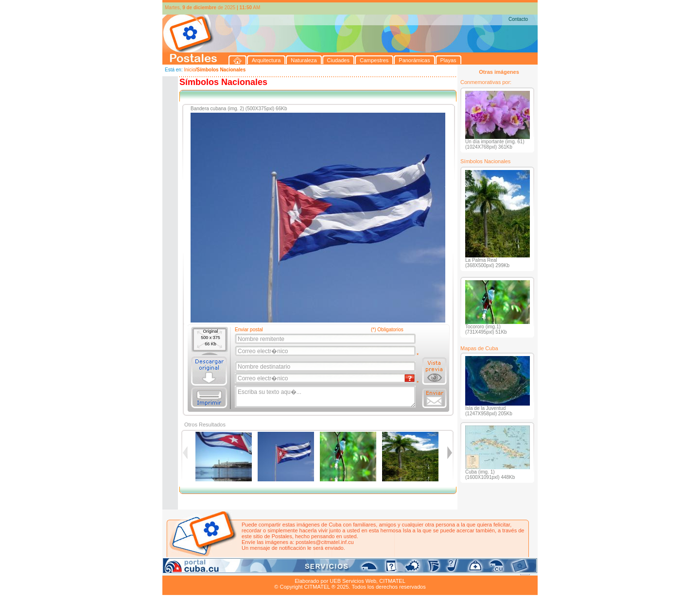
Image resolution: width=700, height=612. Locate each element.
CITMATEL (392, 581)
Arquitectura (193, 570)
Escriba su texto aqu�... (326, 397)
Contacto (518, 19)
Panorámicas (318, 570)
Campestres (284, 570)
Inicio (189, 70)
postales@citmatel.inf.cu (324, 542)
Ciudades (254, 570)
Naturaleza (225, 570)
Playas (346, 570)
